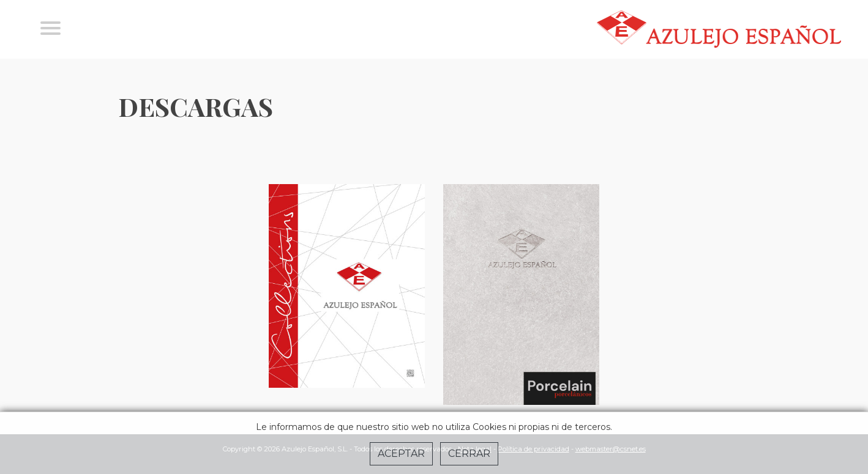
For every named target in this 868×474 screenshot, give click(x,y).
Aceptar (401, 454)
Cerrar (469, 454)
